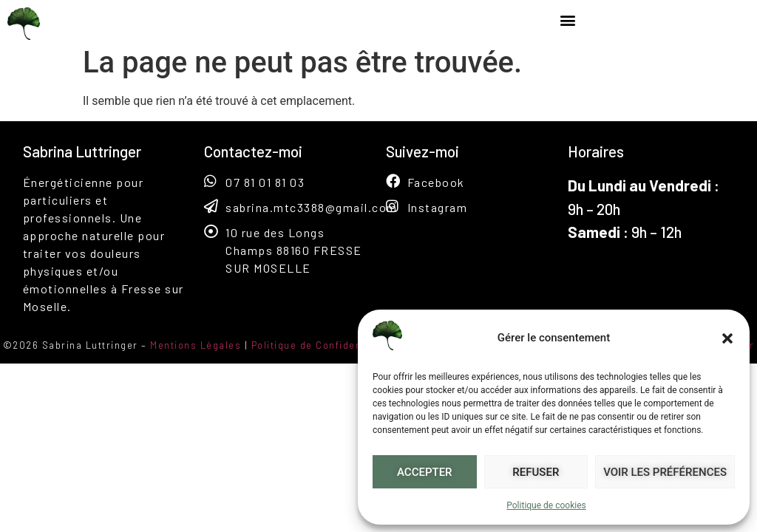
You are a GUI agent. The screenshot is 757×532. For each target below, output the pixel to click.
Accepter (425, 472)
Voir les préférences (665, 472)
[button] (727, 338)
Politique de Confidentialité (322, 353)
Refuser (536, 472)
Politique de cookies (546, 505)
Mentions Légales (196, 353)
